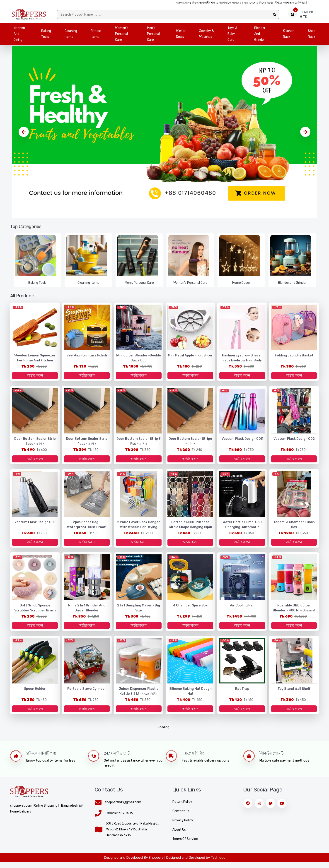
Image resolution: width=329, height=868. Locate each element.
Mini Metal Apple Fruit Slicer (190, 357)
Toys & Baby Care (232, 35)
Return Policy (182, 807)
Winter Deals (181, 35)
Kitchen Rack (289, 35)
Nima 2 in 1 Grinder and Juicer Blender (87, 612)
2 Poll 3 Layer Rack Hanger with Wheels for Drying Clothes (139, 530)
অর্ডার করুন (35, 377)
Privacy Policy (183, 826)
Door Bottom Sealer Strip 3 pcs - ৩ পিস (139, 444)
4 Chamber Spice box (190, 610)
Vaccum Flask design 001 (35, 525)
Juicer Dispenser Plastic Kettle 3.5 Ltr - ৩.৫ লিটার (139, 696)
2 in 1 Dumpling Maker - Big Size (139, 612)
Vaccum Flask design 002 (294, 441)
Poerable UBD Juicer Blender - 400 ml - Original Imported (294, 612)
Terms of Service (185, 845)
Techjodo (218, 863)
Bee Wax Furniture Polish (87, 357)
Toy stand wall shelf (294, 694)
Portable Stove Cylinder (87, 694)
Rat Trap (242, 694)
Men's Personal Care (153, 35)
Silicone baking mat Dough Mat (190, 696)
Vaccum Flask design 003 (242, 441)
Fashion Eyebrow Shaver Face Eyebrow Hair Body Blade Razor (242, 362)
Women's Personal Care (122, 35)
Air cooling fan (242, 610)
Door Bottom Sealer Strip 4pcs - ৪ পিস (87, 444)
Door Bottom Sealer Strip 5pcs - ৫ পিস (35, 444)
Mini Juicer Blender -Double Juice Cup (139, 359)
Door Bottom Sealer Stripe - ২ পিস (190, 444)
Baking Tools (46, 35)
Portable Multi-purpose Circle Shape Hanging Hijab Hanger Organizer (190, 530)
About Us (179, 835)
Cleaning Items (71, 35)
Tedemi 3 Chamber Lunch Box (294, 528)
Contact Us (181, 817)
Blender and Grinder (260, 35)
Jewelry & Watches (207, 35)
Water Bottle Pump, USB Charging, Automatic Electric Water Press (242, 530)
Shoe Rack (312, 35)
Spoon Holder (35, 694)
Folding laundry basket (294, 357)
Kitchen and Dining (19, 35)
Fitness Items (96, 35)
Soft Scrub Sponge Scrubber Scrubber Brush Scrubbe (35, 612)
